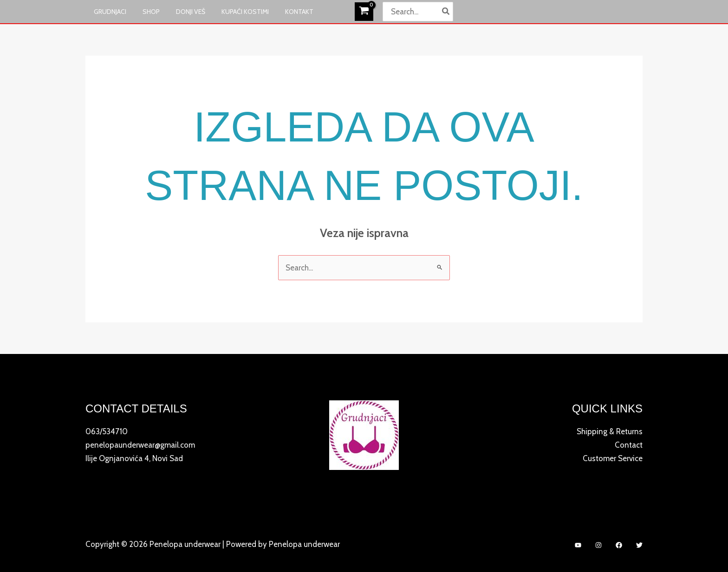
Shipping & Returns (610, 431)
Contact (629, 444)
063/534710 (107, 431)
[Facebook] (619, 545)
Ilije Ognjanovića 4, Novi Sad (134, 457)
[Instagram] (598, 545)
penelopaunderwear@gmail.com (140, 444)
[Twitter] (639, 545)
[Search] (446, 12)
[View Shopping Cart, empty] (364, 11)
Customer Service (613, 457)
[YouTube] (578, 545)
